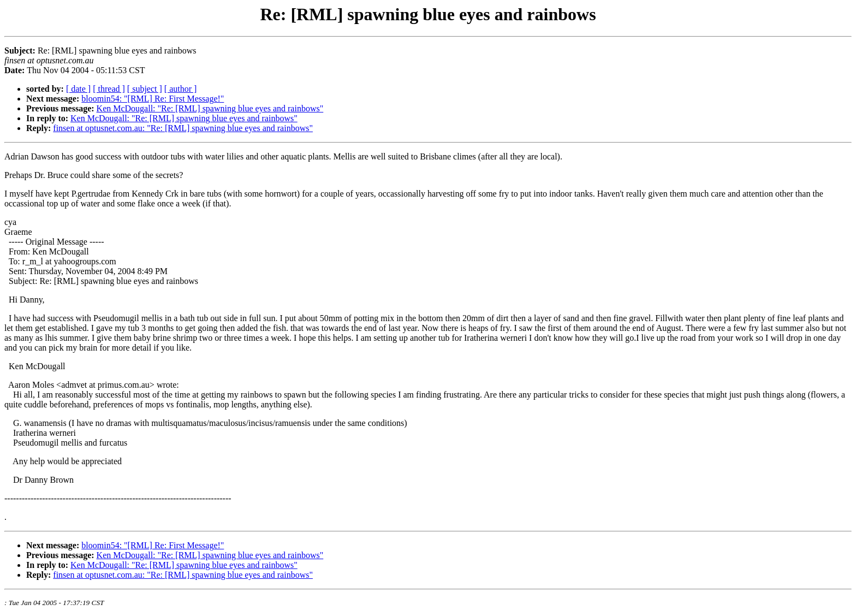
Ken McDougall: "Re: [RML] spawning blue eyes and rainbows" (210, 108)
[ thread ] (109, 89)
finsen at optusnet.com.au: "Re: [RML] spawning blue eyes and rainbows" (183, 128)
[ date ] (78, 89)
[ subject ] (145, 89)
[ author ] (181, 89)
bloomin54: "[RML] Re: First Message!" (153, 99)
